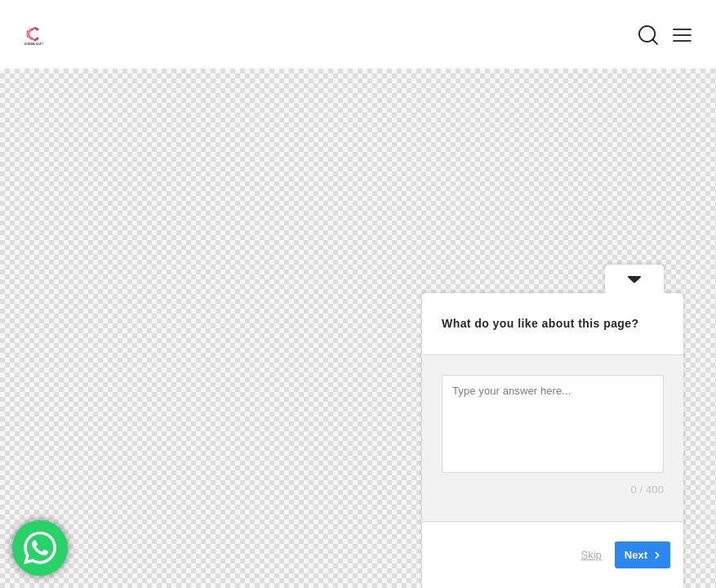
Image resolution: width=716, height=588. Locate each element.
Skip (591, 555)
